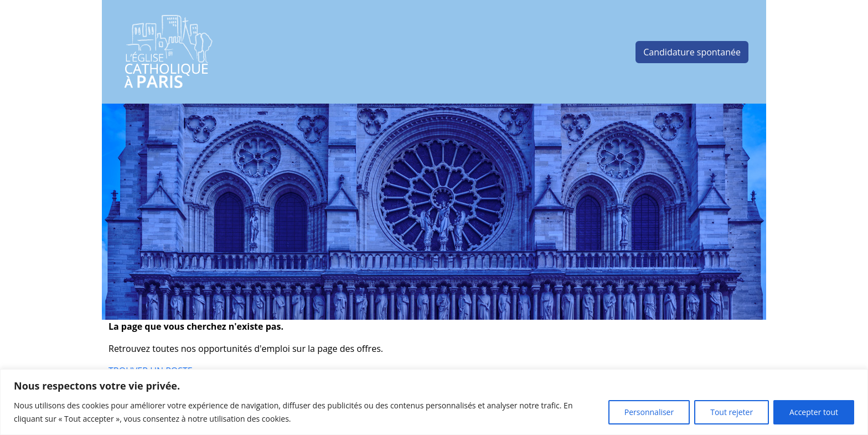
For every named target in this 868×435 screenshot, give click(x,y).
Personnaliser (649, 412)
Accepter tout (814, 412)
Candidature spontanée (692, 52)
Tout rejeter (732, 412)
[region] (434, 402)
